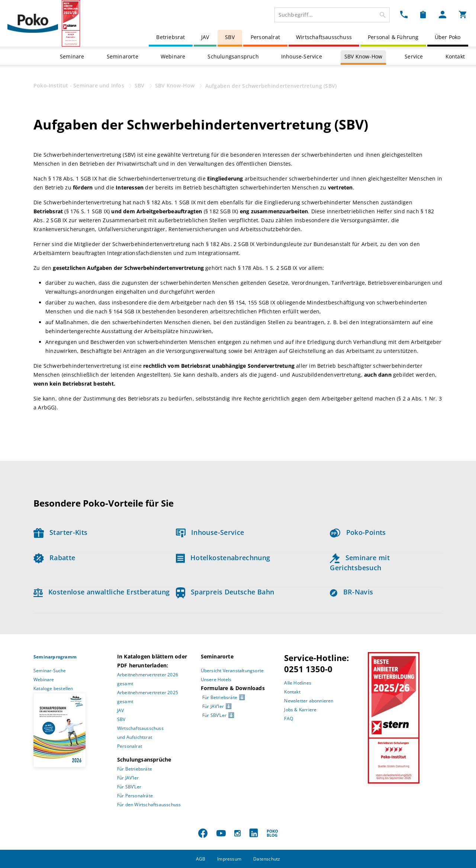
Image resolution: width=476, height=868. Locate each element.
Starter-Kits (60, 532)
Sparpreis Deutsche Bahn (225, 592)
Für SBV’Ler (129, 787)
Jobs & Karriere (300, 710)
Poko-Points (358, 532)
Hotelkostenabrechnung (223, 558)
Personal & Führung (393, 37)
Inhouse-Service (302, 56)
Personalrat (265, 37)
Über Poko (448, 37)
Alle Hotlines (298, 683)
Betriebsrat (171, 37)
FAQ (289, 719)
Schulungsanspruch (233, 56)
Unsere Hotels (216, 679)
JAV (205, 37)
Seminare (72, 56)
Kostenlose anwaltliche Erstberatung (102, 592)
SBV (230, 37)
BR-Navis (351, 592)
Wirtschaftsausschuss (324, 37)
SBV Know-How (363, 56)
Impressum (229, 859)
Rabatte (54, 558)
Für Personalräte (135, 796)
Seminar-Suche (50, 671)
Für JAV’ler (128, 778)
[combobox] (332, 15)
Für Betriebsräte (135, 769)
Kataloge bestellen (53, 688)
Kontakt (455, 56)
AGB (201, 859)
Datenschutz (267, 859)
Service (414, 56)
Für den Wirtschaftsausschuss (149, 805)
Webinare (173, 56)
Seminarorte (123, 56)
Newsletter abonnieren (309, 701)
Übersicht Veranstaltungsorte (232, 671)
